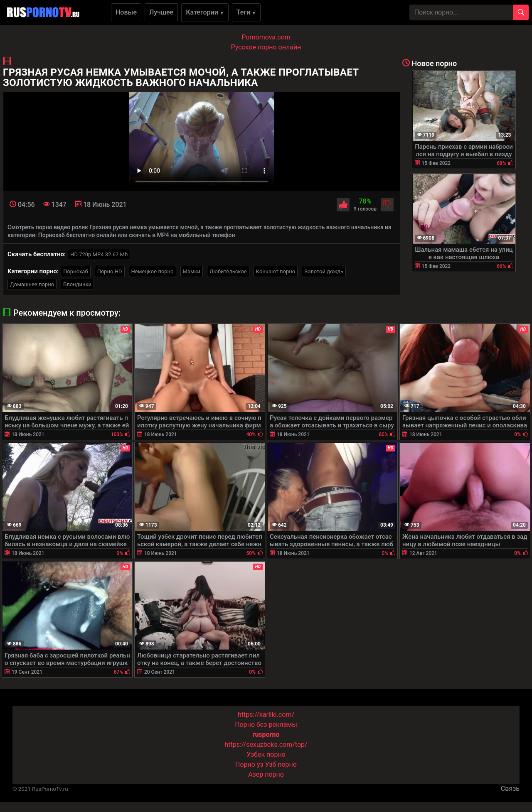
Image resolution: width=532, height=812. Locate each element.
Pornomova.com (266, 37)
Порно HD (110, 271)
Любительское (228, 271)
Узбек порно (266, 754)
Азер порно (266, 774)
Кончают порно (276, 271)
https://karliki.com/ (266, 715)
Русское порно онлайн (266, 47)
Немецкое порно (153, 271)
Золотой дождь (324, 271)
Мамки (192, 271)
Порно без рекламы (266, 725)
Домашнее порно (32, 284)
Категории (205, 12)
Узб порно (281, 764)
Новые (126, 12)
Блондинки (77, 284)
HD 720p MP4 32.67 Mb (99, 254)
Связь (510, 789)
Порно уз (249, 764)
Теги (246, 12)
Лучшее (161, 12)
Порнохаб (75, 271)
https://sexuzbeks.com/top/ (266, 745)
